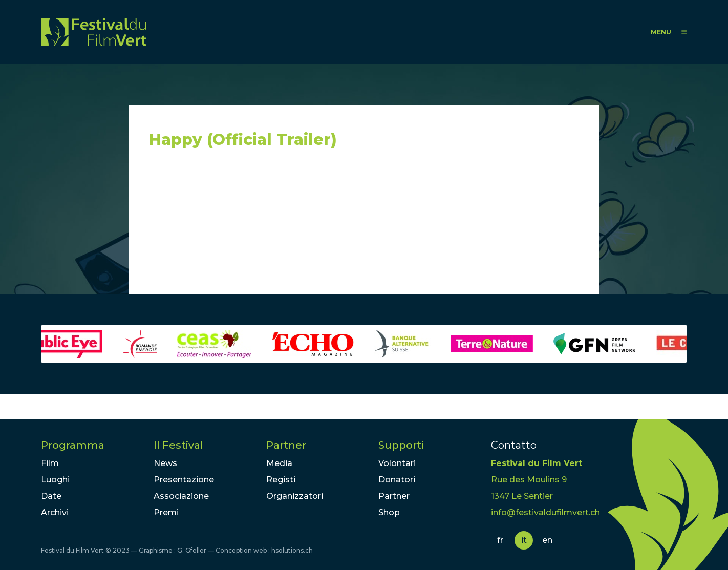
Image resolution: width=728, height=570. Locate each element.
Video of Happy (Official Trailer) (241, 226)
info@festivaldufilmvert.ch (545, 512)
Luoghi (55, 480)
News (165, 463)
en (547, 540)
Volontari (397, 463)
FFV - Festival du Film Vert (94, 32)
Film (50, 463)
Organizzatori (295, 496)
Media (279, 463)
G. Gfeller (192, 550)
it (524, 540)
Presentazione (184, 480)
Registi (281, 480)
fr (500, 540)
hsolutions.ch (292, 550)
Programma (73, 445)
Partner (286, 445)
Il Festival (178, 445)
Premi (166, 512)
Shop (389, 512)
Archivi (55, 512)
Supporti (401, 445)
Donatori (397, 480)
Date (51, 496)
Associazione (181, 496)
